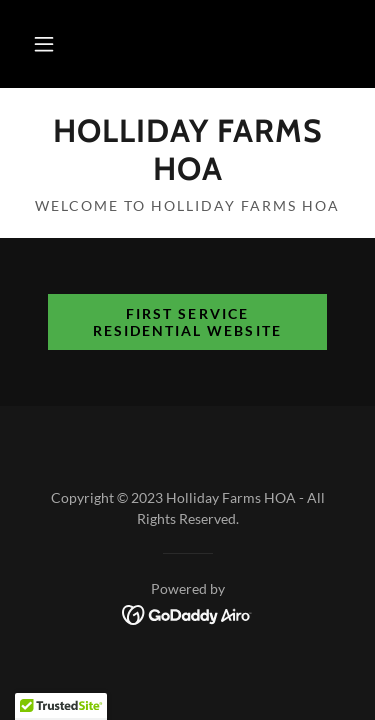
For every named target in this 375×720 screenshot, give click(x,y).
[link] (187, 150)
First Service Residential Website (187, 322)
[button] (44, 44)
